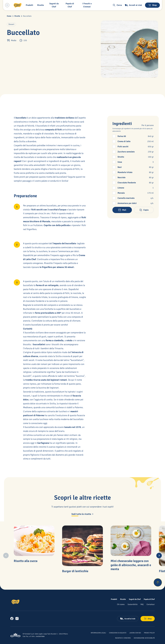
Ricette (17, 16)
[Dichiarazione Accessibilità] (144, 638)
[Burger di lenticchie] (82, 546)
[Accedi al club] (133, 5)
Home (9, 16)
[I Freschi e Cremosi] (87, 5)
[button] (30, 5)
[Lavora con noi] (135, 633)
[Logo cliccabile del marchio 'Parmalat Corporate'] (15, 635)
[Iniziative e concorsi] (123, 638)
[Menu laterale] (7, 5)
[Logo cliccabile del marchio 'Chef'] (18, 5)
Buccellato (27, 16)
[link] (12, 618)
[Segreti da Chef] (135, 599)
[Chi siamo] (121, 604)
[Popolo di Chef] (70, 5)
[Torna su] (158, 582)
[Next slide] (159, 556)
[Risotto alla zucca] (34, 541)
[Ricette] (123, 599)
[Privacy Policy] (149, 633)
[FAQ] (142, 604)
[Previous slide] (6, 556)
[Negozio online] (152, 5)
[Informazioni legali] (98, 633)
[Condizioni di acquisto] (118, 633)
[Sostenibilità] (133, 604)
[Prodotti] (114, 599)
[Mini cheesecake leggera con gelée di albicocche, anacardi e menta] (131, 541)
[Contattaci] (151, 604)
